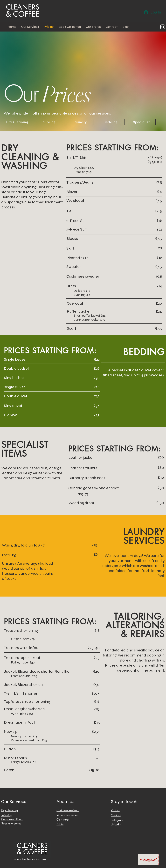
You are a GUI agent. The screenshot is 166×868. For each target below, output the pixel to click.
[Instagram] (163, 27)
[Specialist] (142, 122)
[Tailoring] (48, 122)
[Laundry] (80, 122)
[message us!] (148, 859)
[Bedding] (111, 122)
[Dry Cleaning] (18, 122)
